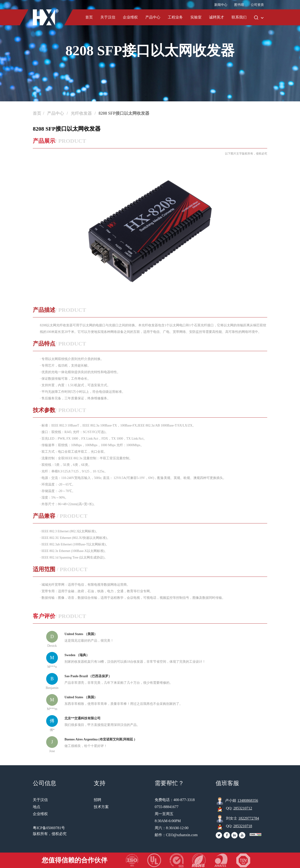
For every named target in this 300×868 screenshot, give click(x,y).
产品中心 (153, 17)
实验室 (196, 17)
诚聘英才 (217, 17)
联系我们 (239, 17)
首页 (89, 17)
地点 (37, 807)
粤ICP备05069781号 (49, 828)
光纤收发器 (82, 113)
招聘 (97, 800)
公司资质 (257, 5)
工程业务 (175, 17)
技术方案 (101, 807)
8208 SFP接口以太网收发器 (124, 113)
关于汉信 (108, 17)
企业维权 (130, 17)
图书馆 (239, 5)
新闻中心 (221, 5)
